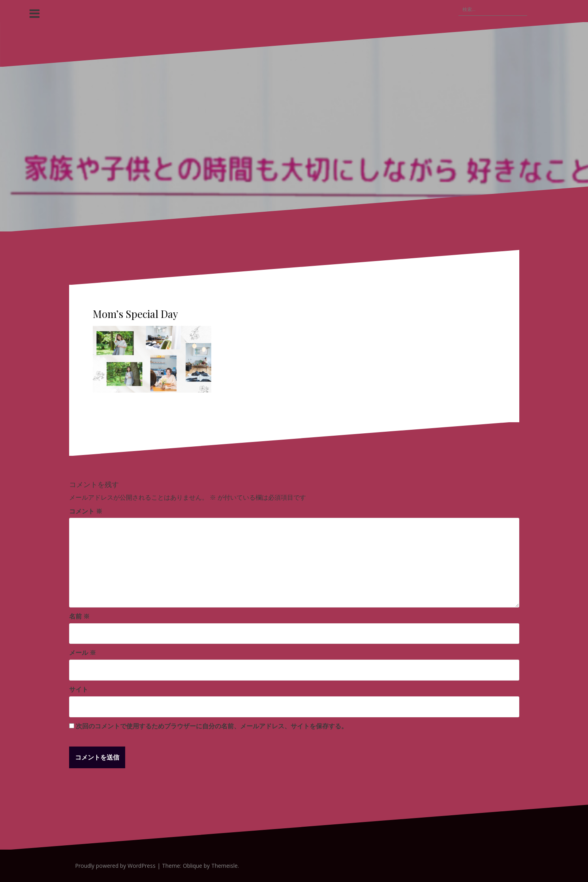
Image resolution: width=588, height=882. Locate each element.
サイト (79, 689)
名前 (79, 616)
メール (83, 653)
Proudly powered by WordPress (115, 866)
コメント (86, 511)
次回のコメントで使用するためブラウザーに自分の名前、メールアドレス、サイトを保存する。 (212, 726)
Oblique (193, 866)
